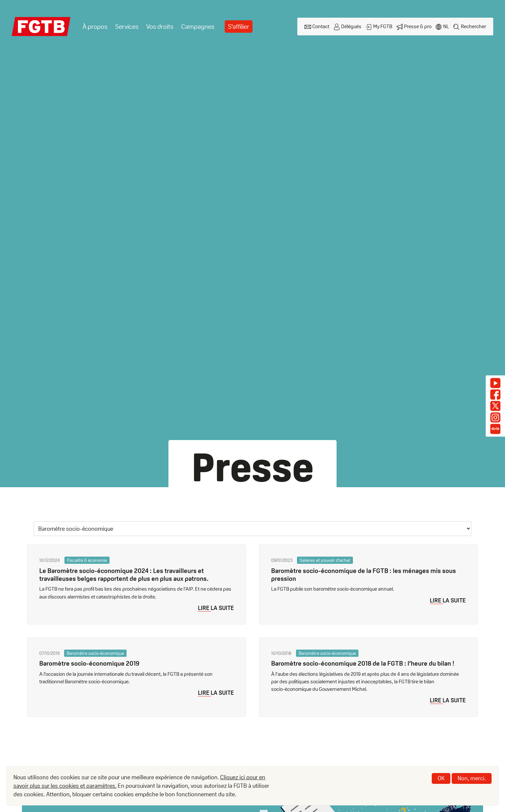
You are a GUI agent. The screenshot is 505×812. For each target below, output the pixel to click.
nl (446, 26)
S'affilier (239, 27)
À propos (95, 27)
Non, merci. (472, 778)
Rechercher (473, 26)
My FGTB (383, 26)
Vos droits (160, 27)
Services (127, 27)
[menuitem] (95, 27)
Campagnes (198, 27)
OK (441, 778)
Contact (321, 26)
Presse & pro (418, 26)
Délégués (351, 26)
